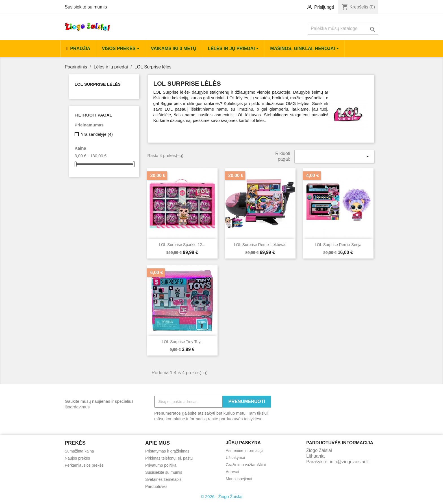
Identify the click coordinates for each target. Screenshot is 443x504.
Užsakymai (235, 458)
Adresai (232, 472)
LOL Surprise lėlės (98, 84)
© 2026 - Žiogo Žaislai (222, 497)
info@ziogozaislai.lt (349, 462)
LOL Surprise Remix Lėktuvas (260, 245)
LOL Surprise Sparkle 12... (182, 245)
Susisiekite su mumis (86, 7)
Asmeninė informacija (245, 451)
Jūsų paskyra (243, 443)
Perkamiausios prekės (84, 465)
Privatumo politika (161, 465)
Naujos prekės (77, 458)
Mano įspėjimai (239, 479)
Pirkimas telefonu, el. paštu (169, 458)
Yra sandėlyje (97, 134)
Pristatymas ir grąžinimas (167, 451)
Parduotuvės (156, 486)
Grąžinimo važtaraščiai (246, 465)
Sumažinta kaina (79, 451)
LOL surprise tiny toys (182, 342)
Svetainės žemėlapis (163, 479)
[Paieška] (343, 29)
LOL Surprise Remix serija (338, 245)
